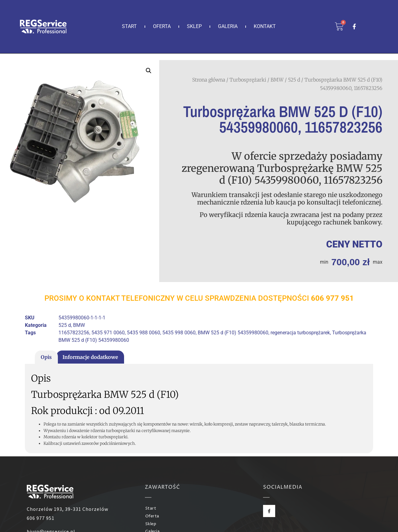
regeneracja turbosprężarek (300, 333)
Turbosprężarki (248, 80)
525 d (294, 80)
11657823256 (74, 333)
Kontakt (265, 26)
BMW (277, 80)
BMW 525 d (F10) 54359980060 (233, 333)
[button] (149, 71)
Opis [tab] (46, 357)
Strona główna (209, 80)
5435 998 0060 (179, 333)
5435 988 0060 (143, 333)
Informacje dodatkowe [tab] (90, 357)
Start (129, 26)
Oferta (162, 26)
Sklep (194, 26)
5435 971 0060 (108, 333)
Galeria (228, 26)
